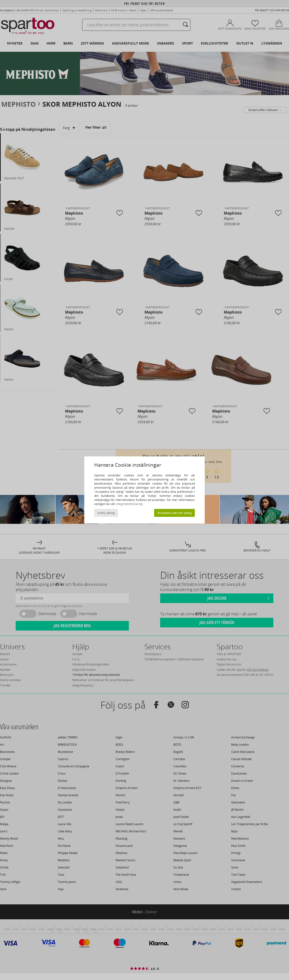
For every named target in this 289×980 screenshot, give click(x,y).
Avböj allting (106, 513)
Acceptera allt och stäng (174, 513)
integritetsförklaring (129, 504)
